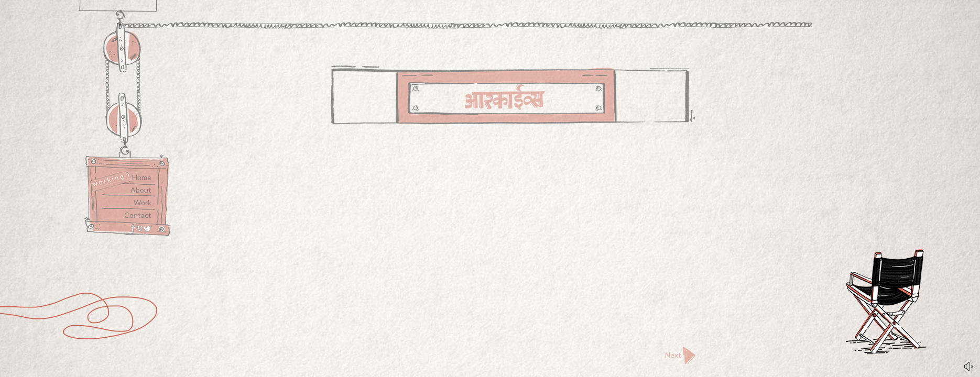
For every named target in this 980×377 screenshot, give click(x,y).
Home (142, 177)
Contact (138, 215)
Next (680, 356)
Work (143, 202)
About (141, 190)
